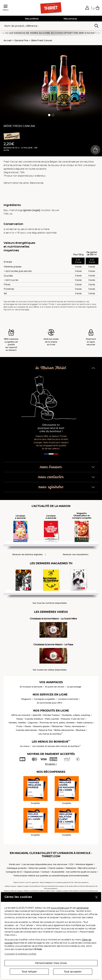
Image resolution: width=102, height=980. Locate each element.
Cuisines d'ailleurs (34, 719)
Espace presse (32, 872)
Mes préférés (32, 19)
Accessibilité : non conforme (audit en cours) (74, 872)
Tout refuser (29, 972)
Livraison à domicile (68, 699)
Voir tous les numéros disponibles (50, 603)
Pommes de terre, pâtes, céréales (57, 723)
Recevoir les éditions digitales (28, 555)
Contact (45, 872)
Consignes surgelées (44, 699)
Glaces (28, 726)
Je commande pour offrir (50, 703)
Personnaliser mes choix (51, 963)
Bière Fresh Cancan (42, 40)
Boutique (81, 730)
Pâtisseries (57, 726)
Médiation (71, 868)
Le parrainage (74, 687)
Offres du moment (21, 715)
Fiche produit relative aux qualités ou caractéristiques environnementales (51, 876)
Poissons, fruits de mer (73, 719)
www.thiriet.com (60, 908)
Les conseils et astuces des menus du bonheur (57, 746)
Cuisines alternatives (26, 730)
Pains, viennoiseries (75, 726)
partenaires (83, 908)
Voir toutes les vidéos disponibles (50, 670)
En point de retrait (55, 687)
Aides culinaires (85, 723)
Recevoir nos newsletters (76, 555)
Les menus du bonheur (51, 734)
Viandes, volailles (17, 723)
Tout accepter (73, 972)
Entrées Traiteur (52, 715)
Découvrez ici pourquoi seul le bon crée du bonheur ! (51, 428)
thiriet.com (15, 864)
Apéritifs (37, 715)
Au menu (25, 746)
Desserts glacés (41, 726)
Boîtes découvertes (64, 730)
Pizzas (20, 719)
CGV (71, 864)
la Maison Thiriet (51, 368)
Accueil (8, 40)
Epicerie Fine (21, 40)
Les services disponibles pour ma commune (45, 864)
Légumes (33, 723)
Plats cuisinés (52, 719)
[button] (87, 8)
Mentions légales (84, 864)
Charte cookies (56, 868)
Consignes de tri (14, 872)
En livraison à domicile (31, 687)
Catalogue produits (17, 868)
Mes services (70, 19)
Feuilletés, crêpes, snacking (76, 715)
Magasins (26, 699)
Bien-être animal (87, 868)
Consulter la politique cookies (20, 954)
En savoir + (51, 764)
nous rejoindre (51, 487)
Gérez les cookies (38, 868)
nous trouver (51, 467)
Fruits (19, 726)
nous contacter (51, 477)
